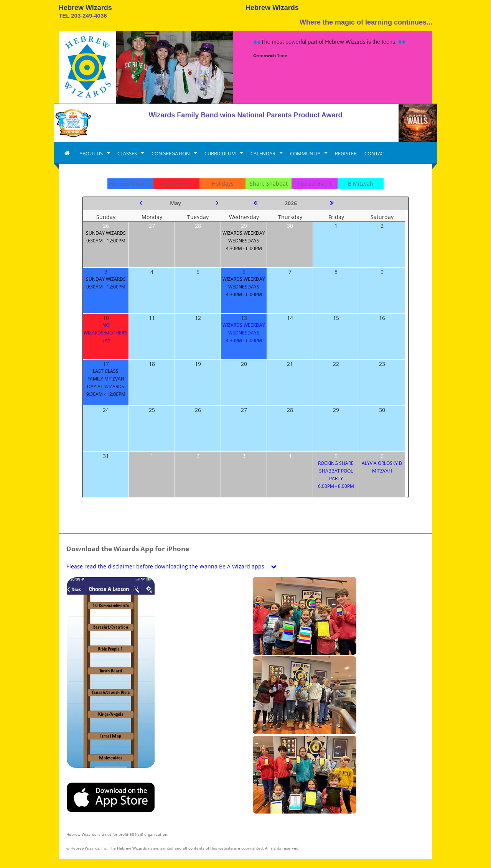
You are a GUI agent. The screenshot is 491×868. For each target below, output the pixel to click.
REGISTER (346, 153)
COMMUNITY (306, 153)
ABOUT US (92, 153)
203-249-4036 (89, 16)
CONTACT (375, 153)
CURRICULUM (221, 153)
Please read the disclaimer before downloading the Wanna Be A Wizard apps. (173, 566)
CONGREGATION (171, 153)
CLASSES (128, 153)
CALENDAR (264, 153)
